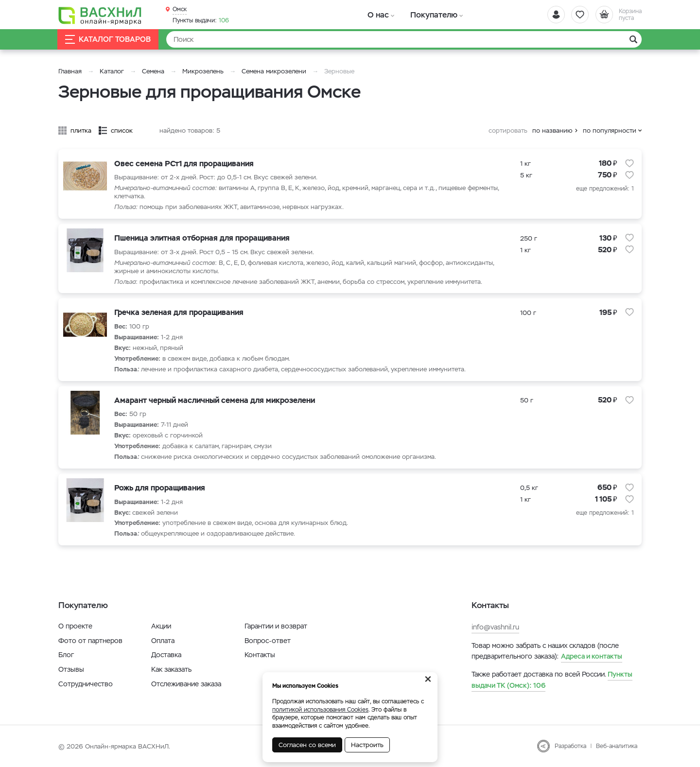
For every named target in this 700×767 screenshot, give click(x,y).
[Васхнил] (102, 15)
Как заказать (171, 669)
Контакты (260, 655)
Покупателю (425, 14)
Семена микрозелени (274, 71)
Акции (161, 626)
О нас (376, 14)
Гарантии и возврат (276, 626)
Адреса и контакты (592, 656)
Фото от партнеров (90, 641)
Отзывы (71, 669)
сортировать (508, 131)
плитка (81, 131)
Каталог (112, 71)
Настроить (367, 745)
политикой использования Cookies (320, 710)
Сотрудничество (86, 684)
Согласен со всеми (307, 745)
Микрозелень (203, 71)
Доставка (166, 655)
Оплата (163, 641)
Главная (70, 71)
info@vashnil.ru (495, 627)
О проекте (75, 626)
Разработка (570, 746)
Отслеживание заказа (186, 684)
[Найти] (404, 39)
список (122, 131)
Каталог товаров (109, 40)
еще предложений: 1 (605, 189)
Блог (66, 655)
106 (201, 20)
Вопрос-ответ (268, 641)
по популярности (610, 131)
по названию (552, 131)
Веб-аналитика (617, 746)
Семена (153, 71)
